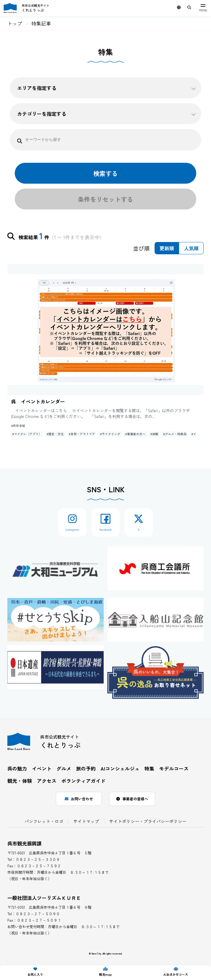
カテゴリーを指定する (107, 114)
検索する (105, 173)
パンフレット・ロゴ (44, 821)
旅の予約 (86, 768)
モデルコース (174, 768)
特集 (149, 768)
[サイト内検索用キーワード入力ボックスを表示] (189, 7)
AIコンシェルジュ (120, 768)
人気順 (191, 248)
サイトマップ (86, 821)
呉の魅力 (17, 768)
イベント (42, 768)
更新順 (167, 248)
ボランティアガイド (83, 781)
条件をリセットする (105, 199)
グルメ (64, 768)
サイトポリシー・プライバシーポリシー (148, 821)
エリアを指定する (107, 88)
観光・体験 (20, 781)
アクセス (47, 781)
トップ (15, 23)
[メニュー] (203, 8)
